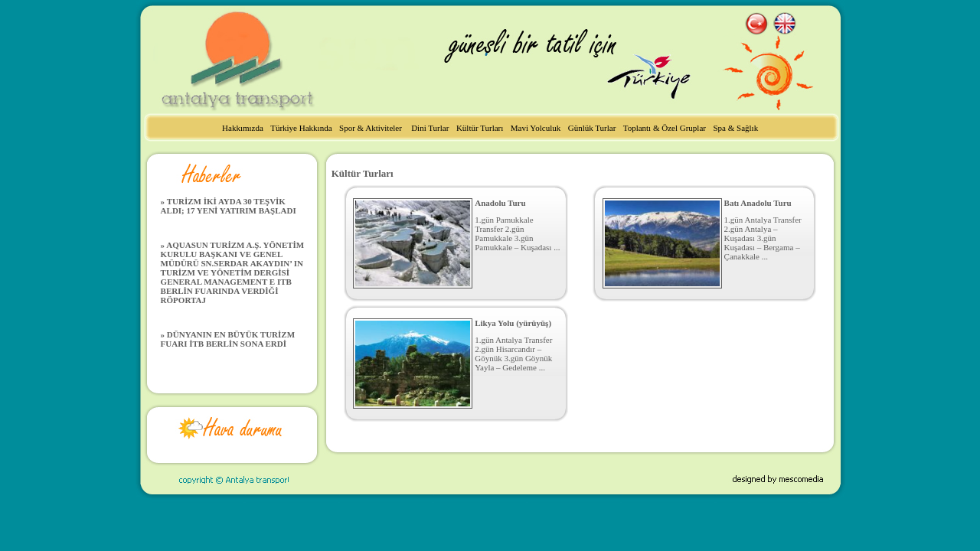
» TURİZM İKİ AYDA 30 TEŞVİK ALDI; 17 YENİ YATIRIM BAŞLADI (229, 206)
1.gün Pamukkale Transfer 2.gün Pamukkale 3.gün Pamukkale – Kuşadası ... (517, 233)
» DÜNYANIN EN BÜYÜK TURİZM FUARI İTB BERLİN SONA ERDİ (228, 339)
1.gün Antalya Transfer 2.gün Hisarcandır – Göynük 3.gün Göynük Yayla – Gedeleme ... (513, 354)
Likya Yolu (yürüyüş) (513, 323)
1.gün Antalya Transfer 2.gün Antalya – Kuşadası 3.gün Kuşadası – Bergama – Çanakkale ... (763, 238)
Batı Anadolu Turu (758, 203)
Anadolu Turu (500, 203)
